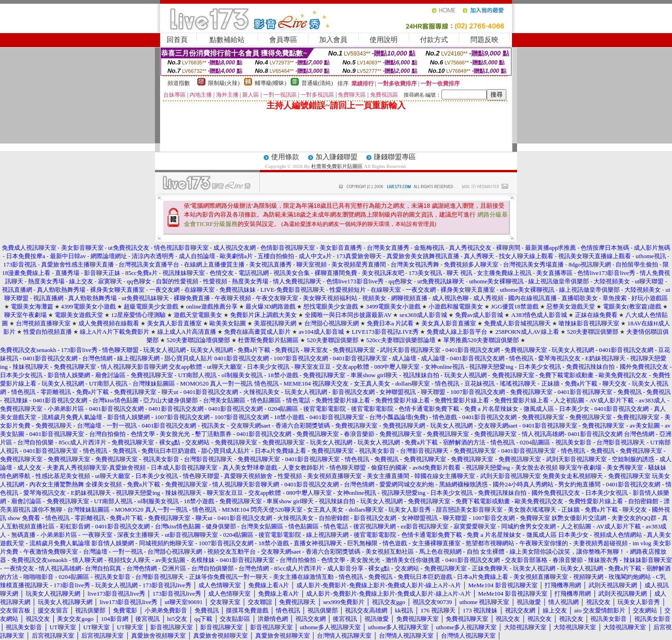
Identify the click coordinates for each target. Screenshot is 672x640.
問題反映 (484, 40)
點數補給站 (227, 40)
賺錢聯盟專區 (395, 157)
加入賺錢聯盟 (336, 157)
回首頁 (177, 40)
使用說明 (384, 40)
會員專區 (283, 40)
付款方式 (434, 40)
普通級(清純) (317, 83)
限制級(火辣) (224, 83)
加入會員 (333, 40)
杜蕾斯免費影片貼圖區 (337, 166)
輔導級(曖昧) (271, 83)
